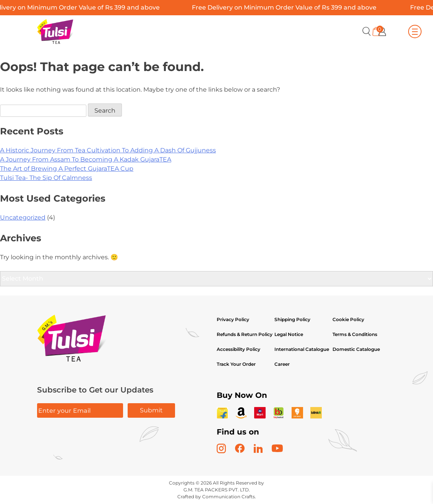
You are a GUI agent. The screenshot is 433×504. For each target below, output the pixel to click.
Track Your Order (236, 364)
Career (282, 364)
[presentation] (95, 442)
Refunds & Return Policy (245, 334)
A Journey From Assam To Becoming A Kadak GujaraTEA (86, 159)
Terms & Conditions (355, 334)
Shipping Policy (293, 319)
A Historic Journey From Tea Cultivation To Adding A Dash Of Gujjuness (108, 150)
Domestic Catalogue (356, 349)
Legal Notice (289, 334)
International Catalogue (302, 349)
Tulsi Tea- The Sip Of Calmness (46, 178)
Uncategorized (23, 217)
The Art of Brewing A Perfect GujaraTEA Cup (67, 169)
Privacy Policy (233, 319)
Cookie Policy (348, 319)
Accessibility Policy (238, 349)
